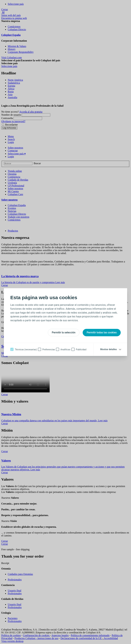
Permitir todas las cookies (102, 332)
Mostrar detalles (109, 349)
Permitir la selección (64, 332)
